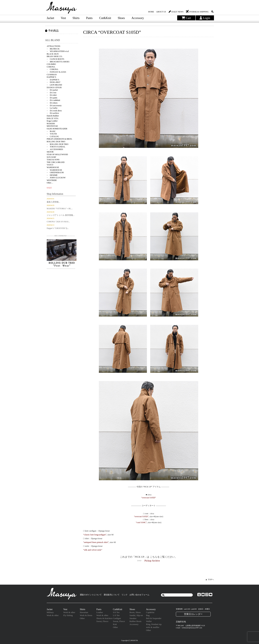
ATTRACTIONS (53, 46)
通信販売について (112, 595)
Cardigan (117, 618)
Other (82, 618)
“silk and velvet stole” (93, 550)
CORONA (51, 67)
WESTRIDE (52, 180)
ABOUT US (161, 12)
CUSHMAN (52, 75)
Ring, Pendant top (154, 624)
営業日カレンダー (193, 614)
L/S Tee (116, 615)
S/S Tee (116, 612)
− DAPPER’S (53, 80)
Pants (89, 18)
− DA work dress (54, 111)
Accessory (138, 18)
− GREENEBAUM (55, 172)
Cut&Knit (105, 18)
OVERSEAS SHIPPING (199, 12)
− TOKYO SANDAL (56, 147)
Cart (186, 18)
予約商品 (52, 31)
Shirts (76, 18)
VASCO (50, 165)
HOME (151, 12)
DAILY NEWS (177, 12)
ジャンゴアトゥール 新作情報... (61, 215)
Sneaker (133, 618)
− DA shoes (52, 103)
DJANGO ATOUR (54, 87)
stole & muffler (153, 627)
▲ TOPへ (210, 579)
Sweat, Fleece (102, 621)
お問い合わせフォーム (139, 595)
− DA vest (52, 93)
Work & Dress (86, 615)
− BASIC (51, 131)
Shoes (121, 18)
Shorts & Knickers (104, 618)
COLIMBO (51, 64)
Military (50, 612)
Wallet (149, 621)
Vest (63, 18)
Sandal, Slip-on (136, 615)
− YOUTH (52, 134)
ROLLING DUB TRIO (56, 142)
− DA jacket (52, 90)
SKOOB (50, 152)
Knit (115, 624)
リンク (125, 595)
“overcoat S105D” (149, 498)
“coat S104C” (141, 522)
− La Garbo (52, 108)
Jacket (50, 18)
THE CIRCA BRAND (56, 162)
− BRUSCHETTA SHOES (58, 62)
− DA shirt (52, 95)
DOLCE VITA (52, 118)
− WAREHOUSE (54, 170)
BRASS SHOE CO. (55, 56)
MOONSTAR (52, 126)
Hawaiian (84, 612)
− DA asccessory (54, 106)
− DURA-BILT (53, 82)
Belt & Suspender (154, 618)
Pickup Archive (152, 561)
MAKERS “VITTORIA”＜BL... (60, 209)
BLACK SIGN (53, 54)
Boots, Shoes (135, 612)
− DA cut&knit (53, 100)
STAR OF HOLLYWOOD (57, 154)
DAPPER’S (51, 77)
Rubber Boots (135, 621)
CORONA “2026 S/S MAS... (58, 222)
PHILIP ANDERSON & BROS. (59, 139)
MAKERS (51, 124)
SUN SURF (51, 157)
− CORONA (52, 69)
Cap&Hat (150, 612)
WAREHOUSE (53, 167)
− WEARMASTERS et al (58, 51)
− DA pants (52, 98)
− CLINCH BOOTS (55, 59)
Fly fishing (68, 615)
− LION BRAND (54, 85)
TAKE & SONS (53, 160)
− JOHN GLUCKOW (56, 178)
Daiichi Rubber (53, 116)
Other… (50, 183)
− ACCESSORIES (55, 149)
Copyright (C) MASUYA (129, 640)
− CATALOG (53, 136)
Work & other (53, 615)
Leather (100, 612)
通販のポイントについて (91, 595)
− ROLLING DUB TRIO (58, 144)
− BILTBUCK (53, 49)
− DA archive (53, 113)
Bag (148, 615)
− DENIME (52, 175)
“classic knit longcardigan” (95, 535)
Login (205, 18)
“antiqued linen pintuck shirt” (96, 542)
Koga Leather (52, 121)
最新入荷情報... (53, 202)
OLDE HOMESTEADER (57, 129)
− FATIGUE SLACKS (56, 72)
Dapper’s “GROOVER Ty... (58, 228)
